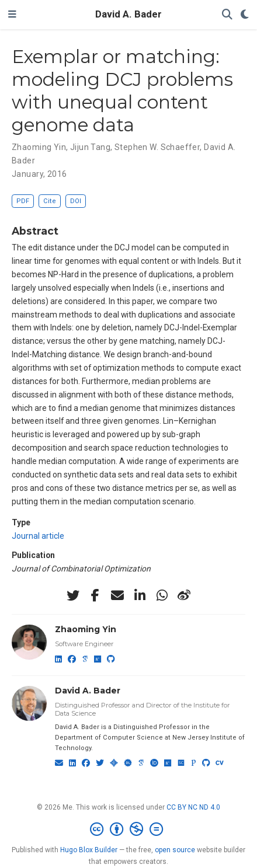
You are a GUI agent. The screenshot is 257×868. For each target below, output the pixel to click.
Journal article (38, 536)
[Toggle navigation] (12, 15)
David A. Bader (128, 14)
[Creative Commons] (129, 829)
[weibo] (184, 595)
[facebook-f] (95, 595)
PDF (23, 201)
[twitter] (73, 595)
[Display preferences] (245, 15)
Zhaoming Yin (39, 147)
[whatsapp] (162, 595)
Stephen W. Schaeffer (157, 147)
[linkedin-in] (140, 595)
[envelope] (117, 595)
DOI (76, 201)
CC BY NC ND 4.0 (193, 807)
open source (175, 850)
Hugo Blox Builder (89, 850)
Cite (50, 201)
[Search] (227, 15)
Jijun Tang (90, 147)
